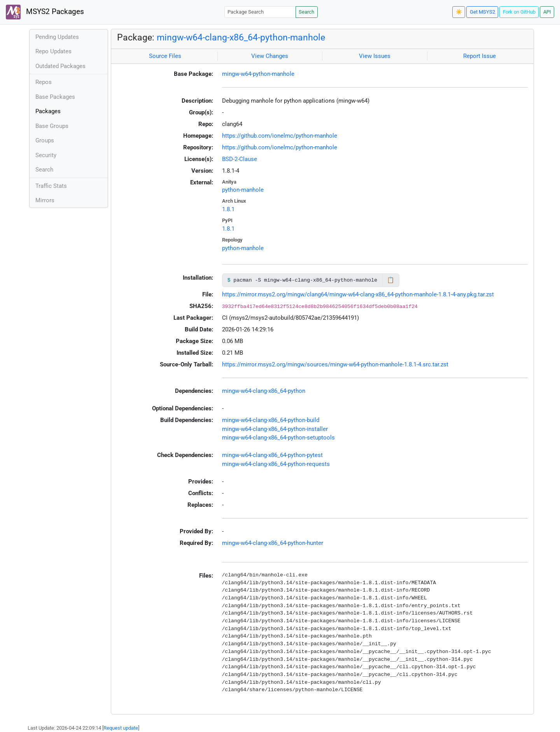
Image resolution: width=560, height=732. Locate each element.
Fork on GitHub (519, 12)
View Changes (270, 56)
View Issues (375, 56)
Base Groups (52, 126)
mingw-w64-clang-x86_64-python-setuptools (278, 438)
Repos (44, 82)
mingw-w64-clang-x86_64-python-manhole (241, 37)
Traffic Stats (51, 186)
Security (46, 155)
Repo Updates (53, 51)
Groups (45, 140)
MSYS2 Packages (45, 12)
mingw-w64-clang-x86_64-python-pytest (272, 455)
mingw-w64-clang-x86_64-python (264, 391)
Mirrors (45, 200)
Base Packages (55, 97)
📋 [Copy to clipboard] (391, 280)
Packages (48, 111)
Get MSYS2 (482, 12)
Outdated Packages (60, 66)
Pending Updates (57, 37)
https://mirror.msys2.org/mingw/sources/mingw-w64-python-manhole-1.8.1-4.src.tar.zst (335, 364)
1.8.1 (228, 209)
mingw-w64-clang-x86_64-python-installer (275, 429)
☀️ (459, 12)
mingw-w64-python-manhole (258, 74)
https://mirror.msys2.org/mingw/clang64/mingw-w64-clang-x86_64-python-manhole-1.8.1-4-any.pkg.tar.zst (358, 294)
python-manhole (243, 190)
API (547, 12)
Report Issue (479, 56)
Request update (121, 728)
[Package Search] (260, 12)
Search (306, 12)
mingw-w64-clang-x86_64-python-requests (276, 464)
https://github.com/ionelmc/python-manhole (280, 136)
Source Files (165, 56)
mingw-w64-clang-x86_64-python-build (271, 420)
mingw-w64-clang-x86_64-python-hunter (273, 543)
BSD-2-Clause (240, 159)
